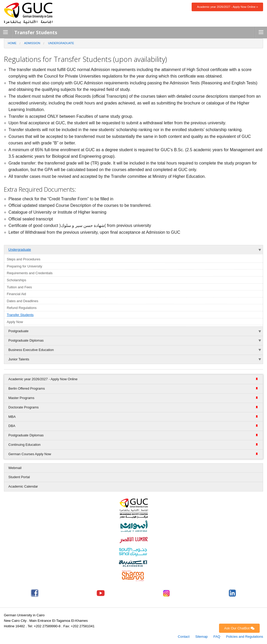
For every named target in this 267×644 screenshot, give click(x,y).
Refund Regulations (22, 308)
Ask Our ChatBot (239, 628)
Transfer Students (20, 315)
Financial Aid (16, 294)
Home (12, 43)
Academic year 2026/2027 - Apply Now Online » (227, 7)
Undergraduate (61, 43)
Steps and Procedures (24, 259)
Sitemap (202, 637)
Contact (184, 637)
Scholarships (16, 280)
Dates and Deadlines (23, 301)
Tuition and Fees (19, 287)
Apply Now (15, 322)
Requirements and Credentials (30, 273)
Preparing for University (25, 266)
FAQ (217, 637)
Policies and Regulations (245, 637)
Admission (32, 43)
